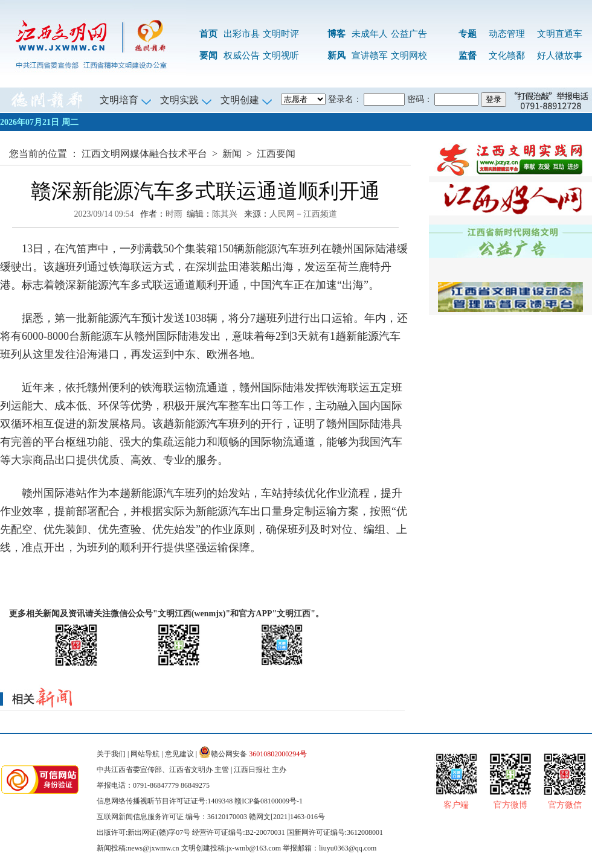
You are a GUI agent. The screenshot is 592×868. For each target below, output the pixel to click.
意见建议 (179, 754)
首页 (208, 34)
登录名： (345, 99)
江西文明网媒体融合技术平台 (144, 154)
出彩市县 (242, 34)
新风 (336, 56)
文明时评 (281, 34)
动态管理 (507, 34)
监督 (468, 56)
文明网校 (409, 56)
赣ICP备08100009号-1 (269, 801)
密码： (420, 99)
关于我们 (111, 754)
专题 (468, 34)
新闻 (232, 154)
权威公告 (242, 56)
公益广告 (409, 34)
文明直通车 (560, 34)
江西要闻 (276, 154)
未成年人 (370, 34)
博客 (336, 34)
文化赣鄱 (507, 56)
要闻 (208, 56)
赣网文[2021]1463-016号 (287, 817)
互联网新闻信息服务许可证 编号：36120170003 (172, 817)
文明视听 (281, 56)
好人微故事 (560, 56)
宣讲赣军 (370, 56)
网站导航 (145, 754)
